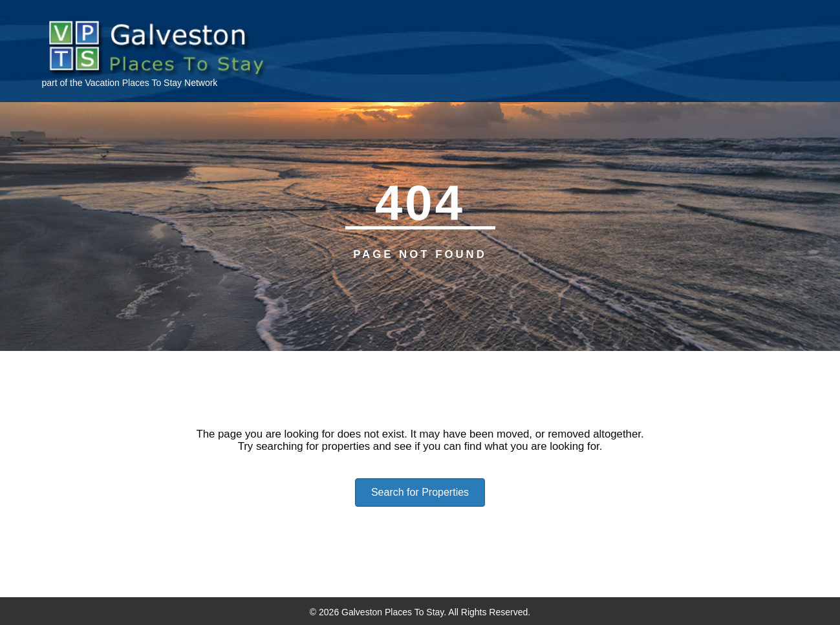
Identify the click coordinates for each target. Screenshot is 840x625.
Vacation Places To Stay (133, 83)
